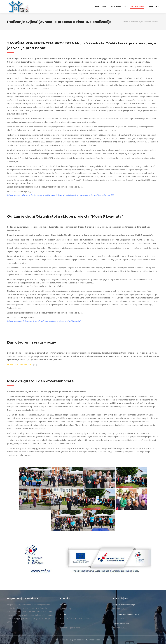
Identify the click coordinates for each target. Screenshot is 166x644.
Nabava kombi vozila (122, 624)
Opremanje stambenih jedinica (126, 614)
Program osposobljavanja (124, 605)
